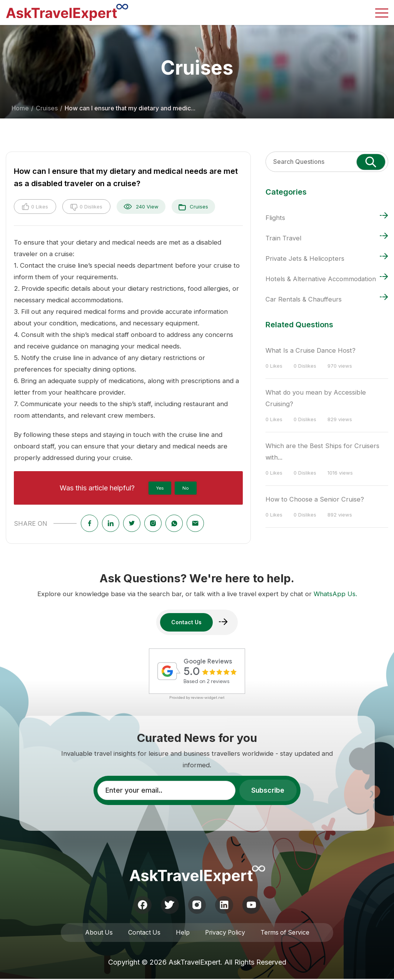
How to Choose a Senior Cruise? (315, 499)
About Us (97, 933)
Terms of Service (286, 933)
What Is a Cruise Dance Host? (311, 350)
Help (182, 933)
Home (20, 108)
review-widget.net (208, 698)
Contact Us (143, 933)
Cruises (47, 108)
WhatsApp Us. (335, 593)
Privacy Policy (225, 933)
